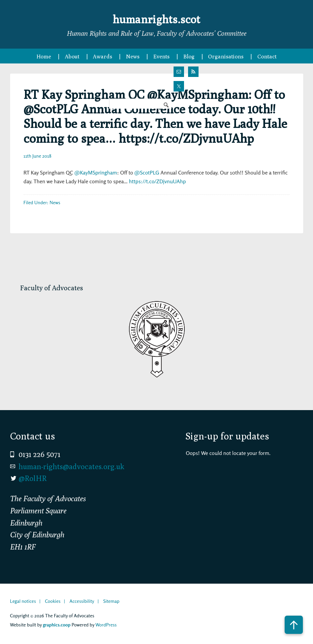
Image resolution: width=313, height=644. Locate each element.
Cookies (53, 601)
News (55, 202)
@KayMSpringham (96, 172)
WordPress (106, 625)
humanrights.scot (157, 18)
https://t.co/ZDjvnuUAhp (158, 181)
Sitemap (111, 601)
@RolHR (33, 478)
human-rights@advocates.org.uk (71, 466)
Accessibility (82, 601)
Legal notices (23, 601)
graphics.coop (57, 625)
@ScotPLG (147, 172)
